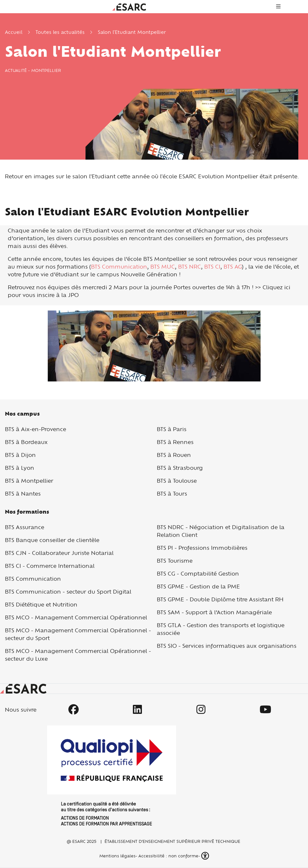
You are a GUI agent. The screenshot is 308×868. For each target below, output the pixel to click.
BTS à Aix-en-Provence (35, 429)
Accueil (14, 32)
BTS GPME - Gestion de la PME (198, 586)
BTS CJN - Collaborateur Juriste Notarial (59, 553)
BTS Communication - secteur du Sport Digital (68, 592)
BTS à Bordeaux (26, 442)
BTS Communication (119, 266)
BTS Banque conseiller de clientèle (52, 540)
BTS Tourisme (175, 561)
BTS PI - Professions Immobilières (202, 548)
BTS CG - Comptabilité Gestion (198, 573)
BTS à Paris (172, 429)
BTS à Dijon (20, 455)
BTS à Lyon (20, 468)
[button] (206, 856)
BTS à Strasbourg (180, 468)
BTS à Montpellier (29, 481)
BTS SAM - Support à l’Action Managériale (214, 612)
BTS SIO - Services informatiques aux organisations (227, 646)
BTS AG (233, 266)
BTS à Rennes (175, 442)
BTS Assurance (25, 527)
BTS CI (212, 266)
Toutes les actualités (60, 32)
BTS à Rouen (174, 455)
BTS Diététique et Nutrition (41, 604)
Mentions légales (117, 856)
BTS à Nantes (23, 493)
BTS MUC (163, 266)
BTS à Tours (172, 493)
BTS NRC (189, 266)
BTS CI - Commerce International (50, 566)
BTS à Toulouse (177, 481)
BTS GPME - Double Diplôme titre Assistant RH (220, 599)
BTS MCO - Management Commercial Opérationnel (76, 617)
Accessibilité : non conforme (168, 856)
